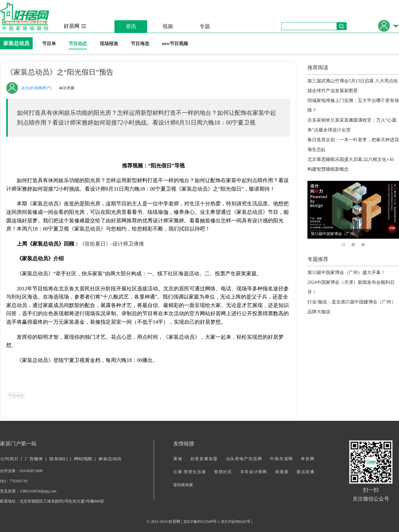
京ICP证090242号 (236, 522)
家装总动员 (16, 43)
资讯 (131, 26)
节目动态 (78, 44)
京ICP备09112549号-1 (201, 522)
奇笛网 (307, 459)
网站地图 (83, 459)
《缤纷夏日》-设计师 (112, 244)
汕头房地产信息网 (244, 459)
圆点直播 (305, 472)
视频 (168, 26)
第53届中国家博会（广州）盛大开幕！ (346, 273)
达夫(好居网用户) (36, 88)
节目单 (49, 44)
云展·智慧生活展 (190, 472)
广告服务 (34, 459)
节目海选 (140, 44)
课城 (178, 459)
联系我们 (59, 459)
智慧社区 (223, 472)
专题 (205, 26)
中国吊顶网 (281, 459)
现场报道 (109, 44)
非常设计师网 (254, 472)
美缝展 (282, 472)
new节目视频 (175, 44)
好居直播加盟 (204, 459)
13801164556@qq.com (38, 491)
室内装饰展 (183, 485)
